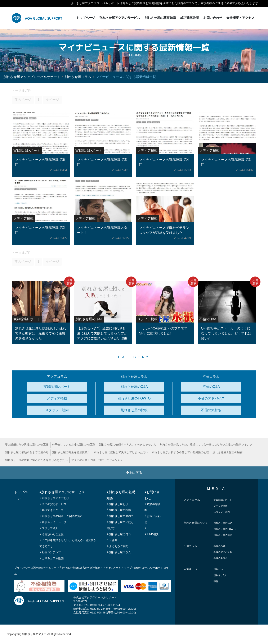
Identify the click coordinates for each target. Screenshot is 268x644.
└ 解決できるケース (52, 510)
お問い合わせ (213, 18)
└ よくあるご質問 (117, 546)
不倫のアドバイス (211, 398)
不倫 (216, 581)
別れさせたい (220, 575)
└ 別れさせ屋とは (117, 504)
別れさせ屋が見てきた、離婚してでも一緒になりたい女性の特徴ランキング (206, 445)
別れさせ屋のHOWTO (134, 398)
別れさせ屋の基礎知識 (160, 18)
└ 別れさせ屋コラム (119, 552)
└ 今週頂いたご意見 (52, 534)
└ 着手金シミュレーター (54, 522)
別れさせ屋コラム (78, 77)
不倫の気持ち (211, 410)
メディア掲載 (57, 398)
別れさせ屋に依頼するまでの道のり (27, 452)
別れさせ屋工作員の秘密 (227, 452)
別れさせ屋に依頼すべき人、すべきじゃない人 (128, 445)
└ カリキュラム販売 (52, 558)
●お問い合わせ (152, 495)
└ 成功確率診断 (153, 507)
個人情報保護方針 (77, 568)
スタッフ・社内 (57, 410)
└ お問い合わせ (153, 519)
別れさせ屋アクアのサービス (120, 18)
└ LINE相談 (151, 534)
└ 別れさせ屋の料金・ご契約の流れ (61, 516)
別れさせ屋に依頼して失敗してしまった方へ (121, 452)
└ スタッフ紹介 (49, 528)
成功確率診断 (189, 18)
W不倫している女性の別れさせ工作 (74, 445)
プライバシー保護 (25, 568)
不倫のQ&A (211, 387)
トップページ (86, 18)
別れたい (218, 569)
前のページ (23, 100)
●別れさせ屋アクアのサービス (62, 492)
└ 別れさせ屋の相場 (119, 510)
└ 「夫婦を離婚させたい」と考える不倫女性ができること (68, 543)
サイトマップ (124, 568)
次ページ (52, 100)
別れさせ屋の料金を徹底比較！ (71, 452)
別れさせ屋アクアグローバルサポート (32, 77)
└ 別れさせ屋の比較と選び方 (120, 525)
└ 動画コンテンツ (50, 552)
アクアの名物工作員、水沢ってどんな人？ (97, 460)
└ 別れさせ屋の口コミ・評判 (119, 537)
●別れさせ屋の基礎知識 (121, 495)
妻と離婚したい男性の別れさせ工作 (27, 445)
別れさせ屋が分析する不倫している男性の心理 (180, 452)
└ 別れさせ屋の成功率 (120, 516)
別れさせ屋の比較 (134, 410)
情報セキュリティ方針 (51, 568)
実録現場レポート (57, 387)
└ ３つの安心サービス (53, 504)
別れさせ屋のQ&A (134, 387)
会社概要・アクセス (240, 18)
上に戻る (134, 473)
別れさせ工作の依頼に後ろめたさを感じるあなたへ (36, 460)
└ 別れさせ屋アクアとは (54, 498)
